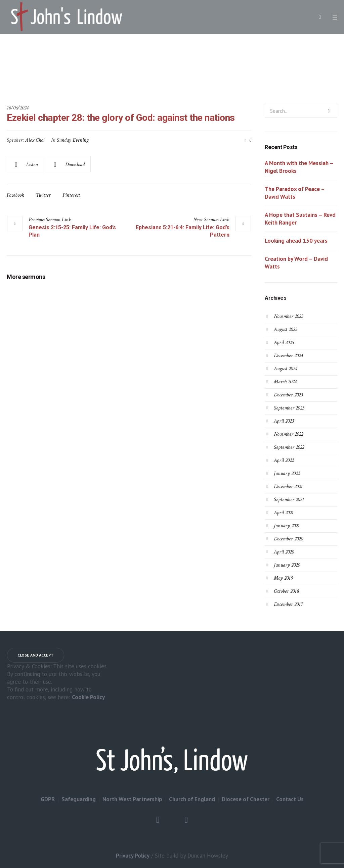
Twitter (43, 195)
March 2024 (285, 382)
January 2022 (287, 473)
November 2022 (288, 434)
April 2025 (284, 343)
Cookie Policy (88, 697)
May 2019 (283, 578)
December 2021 (288, 487)
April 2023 (284, 421)
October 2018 (286, 591)
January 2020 (287, 565)
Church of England (192, 799)
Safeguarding (79, 799)
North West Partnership (132, 799)
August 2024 (285, 369)
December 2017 (288, 604)
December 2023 (288, 395)
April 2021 (284, 513)
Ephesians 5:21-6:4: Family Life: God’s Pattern (183, 231)
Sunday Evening (73, 140)
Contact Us (290, 799)
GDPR (48, 799)
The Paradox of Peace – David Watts (295, 193)
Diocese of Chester (246, 799)
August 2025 (285, 329)
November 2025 (288, 316)
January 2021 (287, 526)
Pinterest (71, 195)
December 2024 (288, 356)
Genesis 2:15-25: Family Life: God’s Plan (72, 231)
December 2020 (288, 539)
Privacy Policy (133, 856)
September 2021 (289, 500)
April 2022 (284, 460)
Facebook (15, 195)
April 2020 (284, 552)
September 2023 (289, 408)
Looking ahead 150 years (296, 241)
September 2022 (289, 447)
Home (115, 70)
